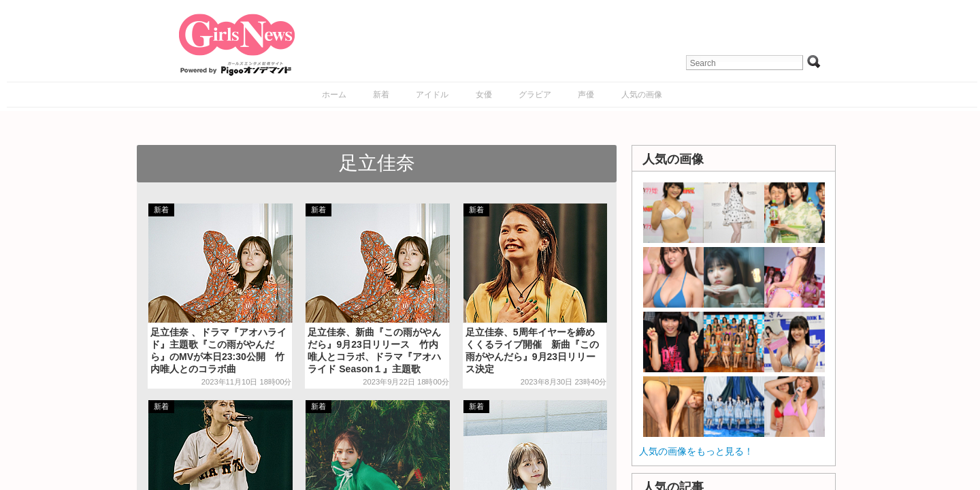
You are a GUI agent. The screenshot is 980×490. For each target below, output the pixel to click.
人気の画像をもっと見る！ (696, 451)
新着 (381, 95)
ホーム (334, 95)
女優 (484, 95)
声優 (586, 95)
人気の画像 (642, 95)
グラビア (535, 95)
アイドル (432, 95)
